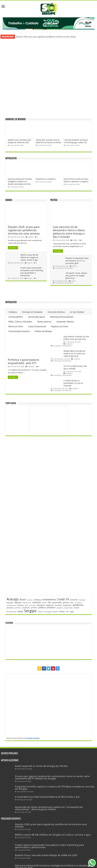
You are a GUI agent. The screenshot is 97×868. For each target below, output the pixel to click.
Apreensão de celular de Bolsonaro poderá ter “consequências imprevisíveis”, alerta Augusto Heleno (49, 808)
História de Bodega (43, 331)
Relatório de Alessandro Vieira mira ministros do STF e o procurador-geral (77, 261)
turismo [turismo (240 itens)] (62, 612)
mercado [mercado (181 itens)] (32, 605)
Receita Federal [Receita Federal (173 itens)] (11, 612)
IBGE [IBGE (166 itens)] (72, 603)
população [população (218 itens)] (26, 608)
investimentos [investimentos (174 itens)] (11, 605)
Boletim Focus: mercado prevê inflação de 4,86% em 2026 (46, 855)
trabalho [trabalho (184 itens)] (55, 612)
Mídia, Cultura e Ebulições (20, 322)
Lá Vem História (77, 312)
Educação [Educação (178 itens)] (82, 600)
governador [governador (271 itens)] (57, 603)
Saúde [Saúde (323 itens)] (20, 611)
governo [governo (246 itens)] (66, 603)
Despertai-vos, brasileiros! (46, 179)
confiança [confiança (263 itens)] (37, 600)
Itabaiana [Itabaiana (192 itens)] (21, 605)
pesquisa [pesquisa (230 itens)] (10, 608)
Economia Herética (56, 312)
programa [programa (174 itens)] (60, 608)
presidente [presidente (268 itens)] (51, 608)
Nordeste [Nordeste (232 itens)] (58, 605)
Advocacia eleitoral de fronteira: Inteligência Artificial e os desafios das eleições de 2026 (20, 182)
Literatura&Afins (16, 317)
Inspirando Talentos (65, 322)
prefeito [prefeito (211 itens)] (34, 608)
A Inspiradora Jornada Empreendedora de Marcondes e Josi (47, 797)
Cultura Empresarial (37, 326)
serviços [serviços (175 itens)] (40, 612)
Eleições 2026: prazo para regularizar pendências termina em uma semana (46, 37)
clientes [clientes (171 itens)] (30, 600)
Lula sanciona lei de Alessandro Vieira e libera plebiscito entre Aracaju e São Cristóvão (69, 232)
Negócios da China (60, 326)
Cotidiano (13, 312)
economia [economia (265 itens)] (74, 600)
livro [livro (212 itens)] (27, 605)
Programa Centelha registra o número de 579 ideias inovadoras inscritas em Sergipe (55, 788)
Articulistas (11, 159)
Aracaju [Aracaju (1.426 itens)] (13, 599)
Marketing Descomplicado (62, 317)
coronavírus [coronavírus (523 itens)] (49, 599)
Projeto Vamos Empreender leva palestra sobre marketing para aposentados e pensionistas (49, 846)
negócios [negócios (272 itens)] (50, 605)
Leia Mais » (13, 248)
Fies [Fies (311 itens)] (50, 602)
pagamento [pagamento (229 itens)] (67, 605)
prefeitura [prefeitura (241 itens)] (42, 608)
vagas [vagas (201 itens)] (72, 612)
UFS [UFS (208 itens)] (67, 612)
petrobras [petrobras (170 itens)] (18, 608)
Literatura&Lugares (37, 317)
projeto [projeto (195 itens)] (77, 608)
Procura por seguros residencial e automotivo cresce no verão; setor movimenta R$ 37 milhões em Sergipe (52, 777)
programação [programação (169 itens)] (69, 608)
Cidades (9, 200)
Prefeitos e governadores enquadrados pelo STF (24, 361)
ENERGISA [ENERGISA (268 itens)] (37, 603)
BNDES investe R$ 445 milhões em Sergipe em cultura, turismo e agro (29, 257)
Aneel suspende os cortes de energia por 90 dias (41, 766)
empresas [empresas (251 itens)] (18, 603)
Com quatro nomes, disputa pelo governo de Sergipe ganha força (76, 276)
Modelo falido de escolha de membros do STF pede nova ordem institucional (74, 354)
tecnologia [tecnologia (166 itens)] (48, 612)
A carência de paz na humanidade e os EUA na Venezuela (73, 383)
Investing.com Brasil (33, 738)
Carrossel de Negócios (16, 119)
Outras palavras (44, 322)
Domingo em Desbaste (32, 312)
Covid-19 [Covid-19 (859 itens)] (63, 599)
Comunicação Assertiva (19, 331)
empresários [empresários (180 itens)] (27, 603)
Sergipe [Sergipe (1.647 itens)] (30, 611)
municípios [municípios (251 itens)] (41, 605)
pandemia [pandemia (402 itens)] (78, 605)
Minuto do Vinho (16, 326)
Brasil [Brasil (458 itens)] (23, 600)
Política (54, 200)
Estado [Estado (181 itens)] (44, 603)
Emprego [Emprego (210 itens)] (10, 603)
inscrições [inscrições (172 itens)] (78, 603)
